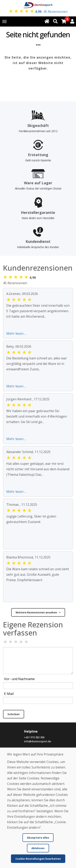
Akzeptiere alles (38, 838)
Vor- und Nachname (19, 679)
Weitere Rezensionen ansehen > (38, 612)
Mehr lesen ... (16, 333)
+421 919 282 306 (34, 737)
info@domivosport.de (38, 741)
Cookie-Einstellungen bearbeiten (38, 859)
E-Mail (9, 694)
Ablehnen (38, 848)
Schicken (14, 714)
